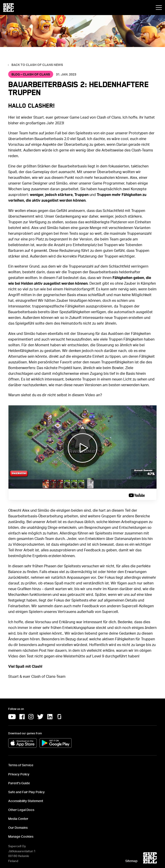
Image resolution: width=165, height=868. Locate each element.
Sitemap (131, 861)
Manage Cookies (21, 836)
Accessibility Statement (26, 801)
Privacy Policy (19, 774)
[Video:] (82, 453)
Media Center (18, 819)
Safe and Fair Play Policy (26, 792)
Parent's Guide (19, 783)
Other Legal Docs (21, 810)
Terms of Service (21, 765)
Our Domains (18, 828)
